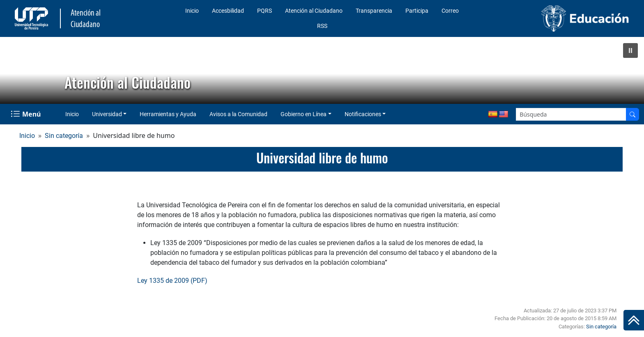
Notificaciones (363, 114)
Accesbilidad (228, 11)
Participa (417, 11)
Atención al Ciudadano (314, 11)
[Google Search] (571, 114)
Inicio (192, 11)
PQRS (264, 11)
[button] (630, 50)
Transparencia (374, 11)
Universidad (107, 114)
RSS (322, 26)
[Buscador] (632, 114)
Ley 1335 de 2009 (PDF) (172, 281)
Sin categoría (64, 136)
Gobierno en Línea (304, 114)
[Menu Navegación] (26, 114)
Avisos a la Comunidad (238, 114)
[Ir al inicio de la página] (634, 320)
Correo (450, 11)
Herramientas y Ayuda (168, 114)
